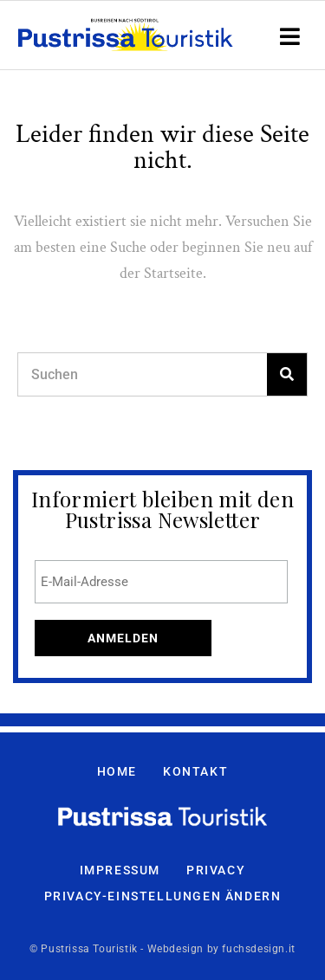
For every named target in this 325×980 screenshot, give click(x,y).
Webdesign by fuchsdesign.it (221, 949)
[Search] (287, 374)
